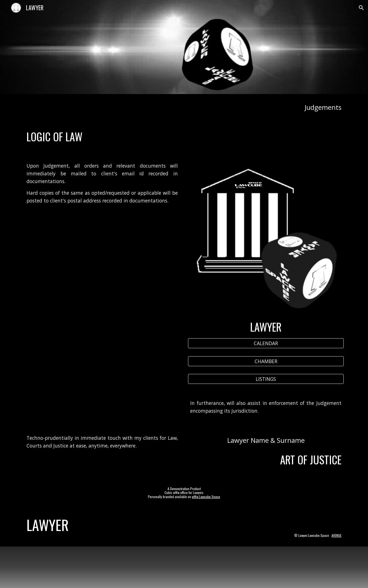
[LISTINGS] (266, 379)
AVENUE (336, 535)
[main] (184, 107)
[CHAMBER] (266, 361)
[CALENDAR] (266, 343)
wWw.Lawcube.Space (206, 497)
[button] (361, 8)
